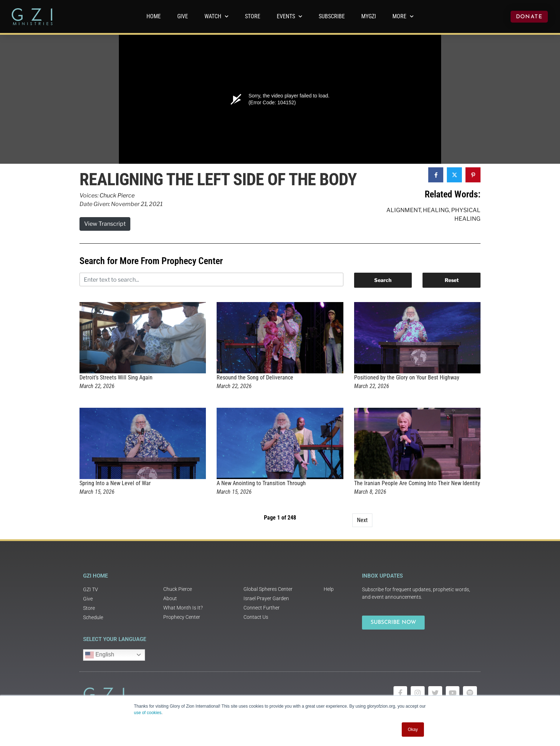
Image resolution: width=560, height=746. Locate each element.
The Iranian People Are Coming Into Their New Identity (417, 483)
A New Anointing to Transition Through (261, 483)
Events (289, 16)
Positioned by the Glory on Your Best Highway (407, 377)
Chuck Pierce (117, 195)
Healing (436, 210)
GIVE (183, 16)
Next (362, 520)
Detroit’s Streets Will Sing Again (116, 377)
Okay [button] (413, 730)
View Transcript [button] (105, 224)
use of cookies (148, 713)
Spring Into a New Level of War (115, 483)
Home (154, 16)
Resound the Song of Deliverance (255, 377)
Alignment (404, 210)
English (100, 655)
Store (253, 16)
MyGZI (369, 16)
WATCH (216, 16)
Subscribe (332, 16)
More (403, 16)
